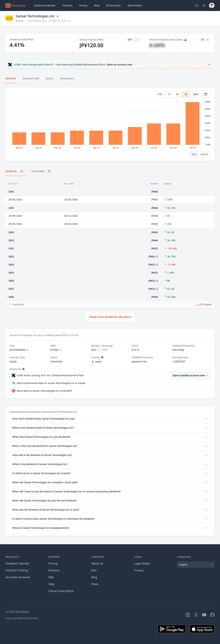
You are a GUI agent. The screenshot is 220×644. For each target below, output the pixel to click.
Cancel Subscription (61, 591)
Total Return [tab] (67, 78)
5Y (186, 94)
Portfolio (135, 5)
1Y (169, 94)
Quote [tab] (49, 78)
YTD (160, 94)
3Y (178, 94)
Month (204, 154)
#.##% (157, 45)
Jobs (94, 570)
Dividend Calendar (45, 5)
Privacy (139, 570)
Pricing (83, 5)
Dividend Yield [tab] (31, 78)
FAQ (51, 577)
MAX (196, 94)
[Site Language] (197, 5)
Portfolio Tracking (17, 570)
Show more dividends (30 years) (110, 317)
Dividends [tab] (15, 171)
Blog (94, 577)
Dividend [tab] (11, 78)
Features (67, 5)
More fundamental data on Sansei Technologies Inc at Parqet (51, 383)
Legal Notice (142, 563)
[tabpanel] (110, 124)
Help (51, 584)
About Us (97, 563)
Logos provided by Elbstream (22, 618)
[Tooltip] (102, 357)
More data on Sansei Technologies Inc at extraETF (45, 391)
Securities (113, 5)
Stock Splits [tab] (42, 171)
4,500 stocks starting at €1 (50, 375)
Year (194, 154)
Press (95, 584)
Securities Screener (18, 577)
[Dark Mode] (204, 5)
